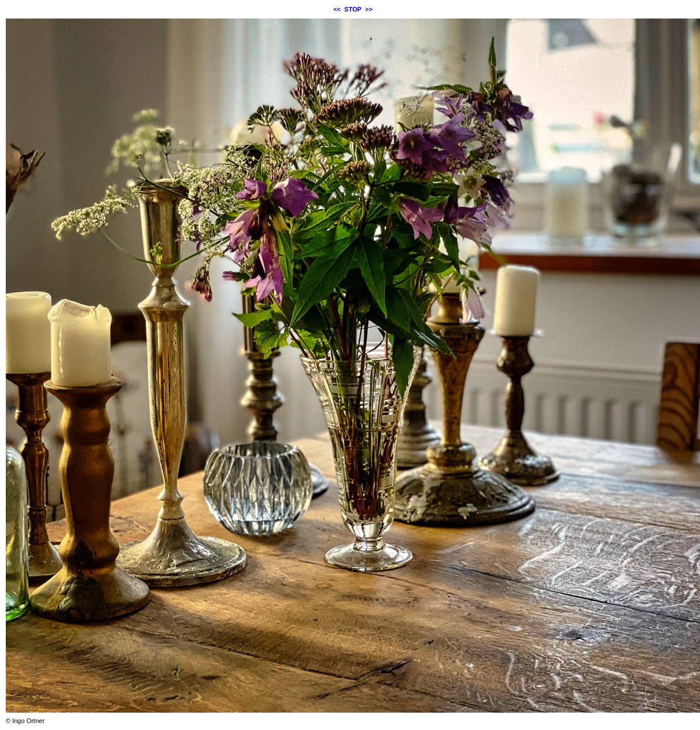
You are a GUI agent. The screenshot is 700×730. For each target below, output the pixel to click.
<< (337, 9)
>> (369, 9)
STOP (353, 9)
